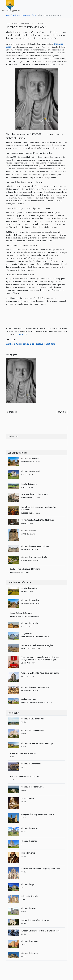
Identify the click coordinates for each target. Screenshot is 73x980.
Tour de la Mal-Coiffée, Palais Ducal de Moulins (40, 673)
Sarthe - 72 (25, 534)
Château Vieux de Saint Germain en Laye (37, 743)
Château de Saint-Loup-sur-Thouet (35, 546)
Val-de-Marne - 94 (28, 691)
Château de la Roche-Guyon (32, 787)
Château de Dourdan (30, 828)
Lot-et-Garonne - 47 (28, 498)
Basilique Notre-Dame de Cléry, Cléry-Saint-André (41, 869)
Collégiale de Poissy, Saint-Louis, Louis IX (38, 814)
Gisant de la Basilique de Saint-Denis (20, 344)
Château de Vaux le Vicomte (32, 719)
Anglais (24, 523)
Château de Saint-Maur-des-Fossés (35, 687)
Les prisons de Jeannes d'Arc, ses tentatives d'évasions (39, 508)
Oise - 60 (24, 475)
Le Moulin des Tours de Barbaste (34, 494)
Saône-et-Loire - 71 (28, 462)
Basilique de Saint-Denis (46, 344)
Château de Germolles (30, 459)
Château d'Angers (28, 884)
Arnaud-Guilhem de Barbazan (21, 613)
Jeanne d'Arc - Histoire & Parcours (23, 753)
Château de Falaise (29, 908)
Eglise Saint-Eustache (30, 896)
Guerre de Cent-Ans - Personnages (22, 616)
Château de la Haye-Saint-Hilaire (34, 557)
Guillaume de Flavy (29, 699)
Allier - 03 (25, 676)
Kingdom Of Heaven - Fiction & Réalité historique (41, 931)
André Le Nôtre (28, 799)
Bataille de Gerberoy (29, 484)
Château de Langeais (30, 953)
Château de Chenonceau (31, 764)
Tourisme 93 (23, 334)
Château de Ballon (29, 531)
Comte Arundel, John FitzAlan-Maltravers (38, 520)
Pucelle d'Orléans (28, 513)
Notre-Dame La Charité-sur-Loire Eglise (37, 645)
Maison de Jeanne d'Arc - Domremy (35, 920)
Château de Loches (29, 841)
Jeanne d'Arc (26, 663)
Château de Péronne (30, 941)
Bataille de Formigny (29, 588)
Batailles (25, 592)
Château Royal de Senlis (31, 471)
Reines (8, 23)
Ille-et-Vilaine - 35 (28, 560)
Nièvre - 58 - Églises (28, 649)
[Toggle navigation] (71, 6)
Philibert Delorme (28, 853)
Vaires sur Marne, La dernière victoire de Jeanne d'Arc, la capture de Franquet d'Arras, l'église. (40, 658)
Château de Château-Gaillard (33, 730)
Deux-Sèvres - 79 (27, 550)
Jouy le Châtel (27, 634)
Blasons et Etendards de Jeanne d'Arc (24, 777)
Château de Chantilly (30, 623)
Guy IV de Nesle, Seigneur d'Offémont (25, 569)
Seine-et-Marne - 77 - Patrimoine (32, 637)
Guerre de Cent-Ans (17, 572)
